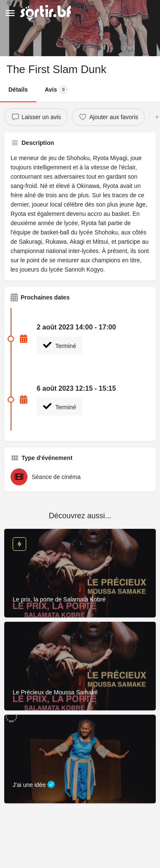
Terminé (60, 345)
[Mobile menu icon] (10, 13)
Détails (18, 90)
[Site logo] (47, 13)
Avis (56, 90)
